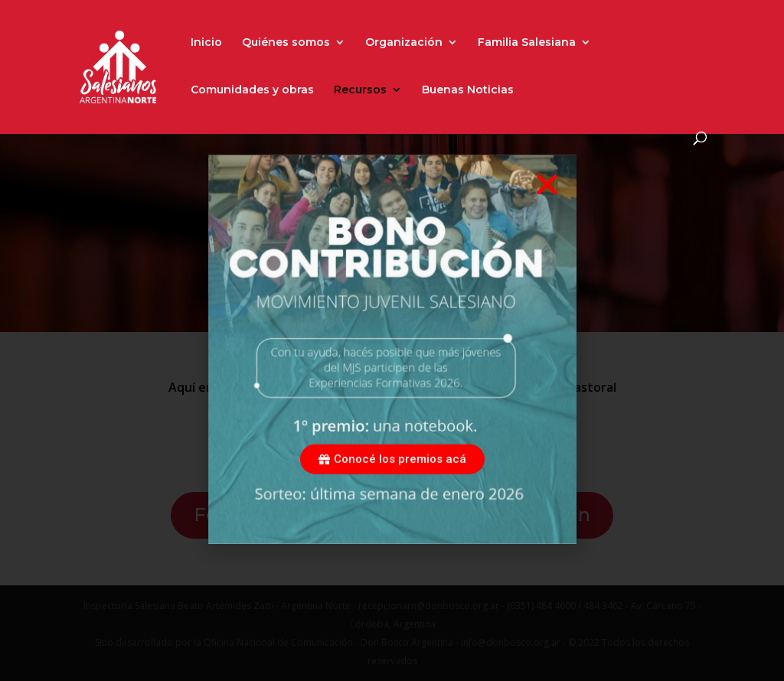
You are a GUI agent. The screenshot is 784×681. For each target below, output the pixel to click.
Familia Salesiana (527, 43)
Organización (404, 43)
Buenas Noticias (468, 90)
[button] (547, 205)
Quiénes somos (286, 43)
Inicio (206, 43)
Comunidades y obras (252, 90)
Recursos (360, 90)
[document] (392, 340)
